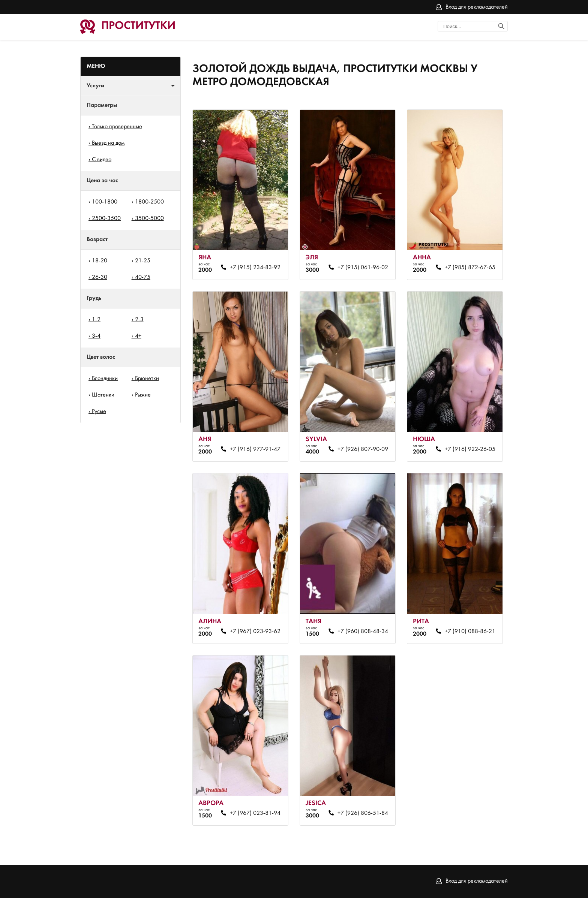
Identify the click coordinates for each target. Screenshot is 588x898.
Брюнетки (147, 379)
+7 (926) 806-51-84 (363, 813)
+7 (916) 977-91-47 (255, 449)
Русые (99, 412)
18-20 (100, 261)
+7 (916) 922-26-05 (470, 449)
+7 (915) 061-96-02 (363, 268)
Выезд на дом (108, 143)
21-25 (143, 261)
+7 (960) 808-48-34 (363, 632)
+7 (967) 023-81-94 (255, 813)
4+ (138, 336)
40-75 (143, 277)
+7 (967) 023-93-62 (255, 632)
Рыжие (143, 395)
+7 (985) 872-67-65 (470, 268)
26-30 (100, 277)
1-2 (96, 320)
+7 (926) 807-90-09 (363, 449)
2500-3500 (106, 219)
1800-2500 (149, 202)
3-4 (96, 336)
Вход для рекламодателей (477, 7)
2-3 (139, 320)
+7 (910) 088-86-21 (470, 632)
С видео (102, 160)
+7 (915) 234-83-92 (255, 268)
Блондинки (105, 379)
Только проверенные (117, 127)
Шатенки (103, 395)
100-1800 (105, 202)
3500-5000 (149, 219)
